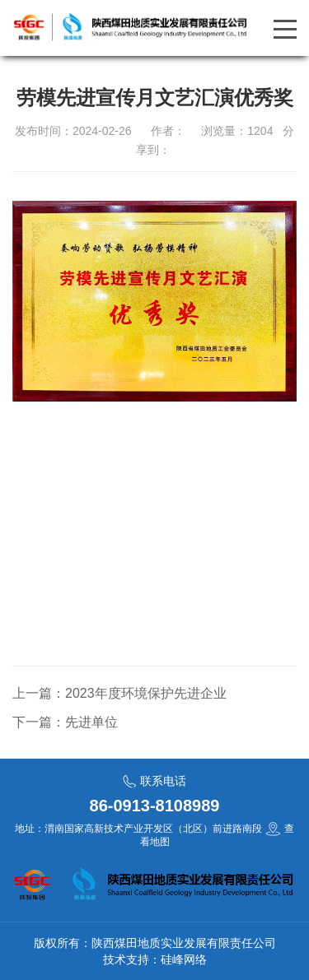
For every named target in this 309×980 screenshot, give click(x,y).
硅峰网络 (184, 959)
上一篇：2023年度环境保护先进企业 (119, 693)
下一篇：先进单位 (65, 722)
